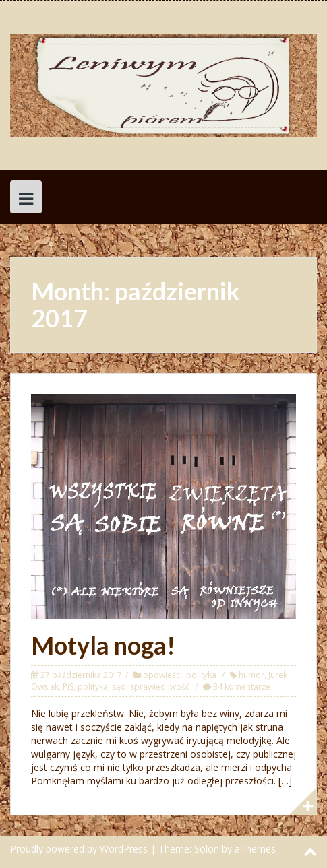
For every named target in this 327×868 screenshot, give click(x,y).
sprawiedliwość (160, 687)
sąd (119, 687)
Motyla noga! (103, 645)
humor (251, 675)
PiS (68, 687)
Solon (207, 849)
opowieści (162, 675)
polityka (201, 675)
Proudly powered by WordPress (79, 849)
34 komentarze (242, 687)
